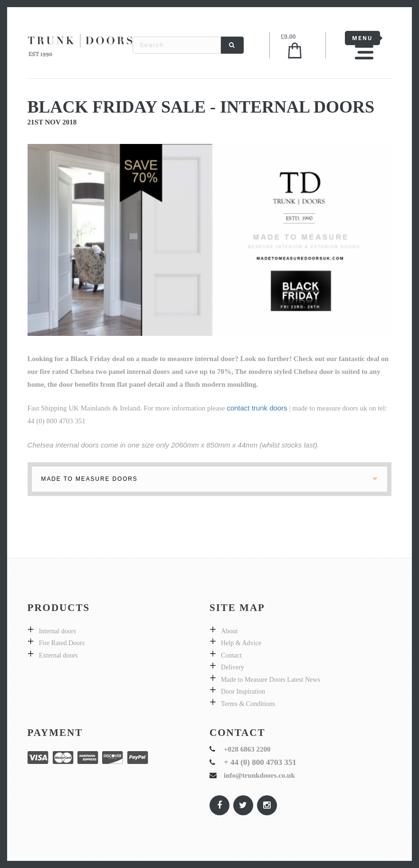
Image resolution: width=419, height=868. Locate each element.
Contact (231, 655)
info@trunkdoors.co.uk (259, 775)
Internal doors (57, 631)
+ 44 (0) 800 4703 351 (260, 762)
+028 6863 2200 (247, 749)
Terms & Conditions (248, 704)
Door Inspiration (243, 692)
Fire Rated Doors (62, 643)
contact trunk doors (257, 408)
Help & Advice (241, 643)
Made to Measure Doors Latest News (271, 680)
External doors (58, 655)
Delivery (233, 667)
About (229, 631)
